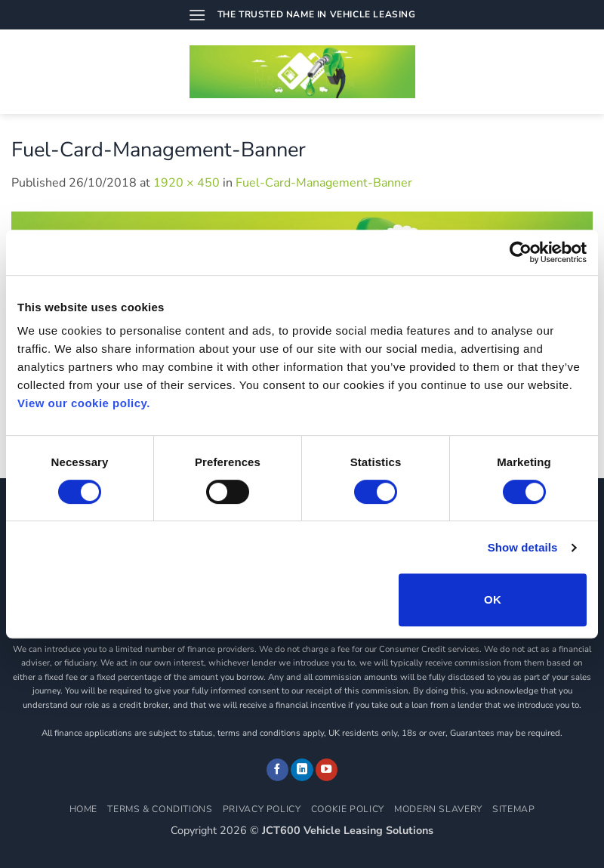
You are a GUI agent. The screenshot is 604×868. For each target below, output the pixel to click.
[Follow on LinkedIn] (302, 770)
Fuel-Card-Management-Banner (324, 183)
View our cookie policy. (84, 403)
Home (83, 809)
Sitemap (513, 809)
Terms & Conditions (160, 809)
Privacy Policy (262, 809)
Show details (523, 547)
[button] (197, 15)
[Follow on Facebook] (278, 770)
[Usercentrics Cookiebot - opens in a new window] (521, 252)
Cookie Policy (348, 809)
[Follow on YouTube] (327, 770)
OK (493, 599)
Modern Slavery (438, 809)
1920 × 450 (186, 183)
